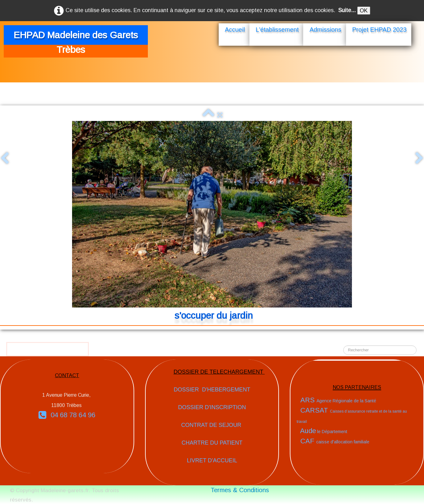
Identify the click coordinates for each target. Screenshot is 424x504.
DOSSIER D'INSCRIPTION (212, 407)
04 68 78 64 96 (67, 415)
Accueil (235, 30)
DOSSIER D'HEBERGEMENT (212, 390)
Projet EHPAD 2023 (379, 30)
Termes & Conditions (240, 490)
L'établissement (277, 30)
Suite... (347, 10)
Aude (324, 431)
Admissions (325, 30)
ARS (338, 400)
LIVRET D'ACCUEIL (212, 460)
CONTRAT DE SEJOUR (212, 425)
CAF (335, 441)
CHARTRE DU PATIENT (212, 443)
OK (364, 11)
